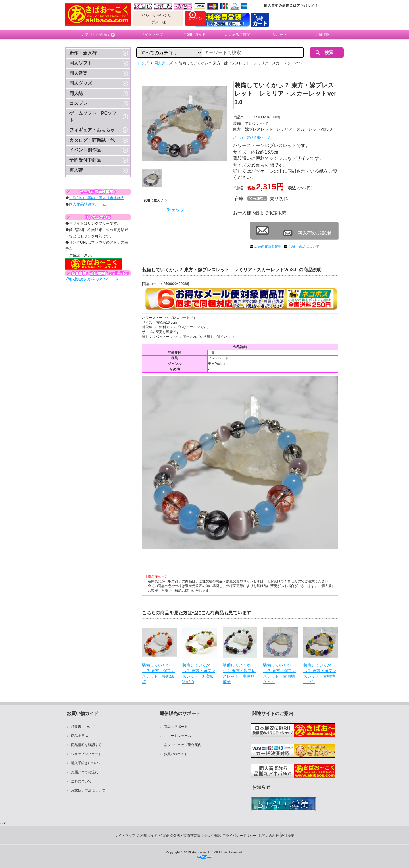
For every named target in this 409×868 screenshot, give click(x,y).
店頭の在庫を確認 (268, 247)
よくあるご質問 (237, 35)
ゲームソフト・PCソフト (93, 116)
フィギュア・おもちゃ (92, 130)
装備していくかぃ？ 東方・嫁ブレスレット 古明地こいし (320, 673)
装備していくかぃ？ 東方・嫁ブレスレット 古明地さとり (279, 673)
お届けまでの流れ (85, 772)
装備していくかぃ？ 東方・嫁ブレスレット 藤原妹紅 (158, 673)
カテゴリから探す (98, 35)
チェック (176, 210)
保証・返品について (304, 247)
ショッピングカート (86, 754)
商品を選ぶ (80, 736)
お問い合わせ (269, 836)
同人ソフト (81, 63)
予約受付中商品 (85, 160)
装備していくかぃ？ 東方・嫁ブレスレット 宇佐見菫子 (239, 673)
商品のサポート (176, 727)
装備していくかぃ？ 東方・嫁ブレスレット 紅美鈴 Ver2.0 (200, 673)
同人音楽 (78, 73)
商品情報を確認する (86, 745)
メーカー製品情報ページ (252, 137)
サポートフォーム (178, 736)
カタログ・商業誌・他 (92, 140)
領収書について (83, 727)
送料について (81, 781)
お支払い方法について (88, 790)
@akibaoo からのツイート (92, 279)
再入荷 (76, 170)
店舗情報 (322, 35)
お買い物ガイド (176, 754)
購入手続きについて (86, 763)
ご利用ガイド (195, 35)
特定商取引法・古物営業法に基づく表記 (190, 836)
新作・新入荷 (83, 53)
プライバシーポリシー (239, 836)
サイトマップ (152, 35)
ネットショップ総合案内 (183, 745)
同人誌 (76, 93)
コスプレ (78, 103)
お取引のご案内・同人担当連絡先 (97, 198)
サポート (280, 35)
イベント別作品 (85, 150)
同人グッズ (81, 83)
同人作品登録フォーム (87, 204)
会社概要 (287, 836)
